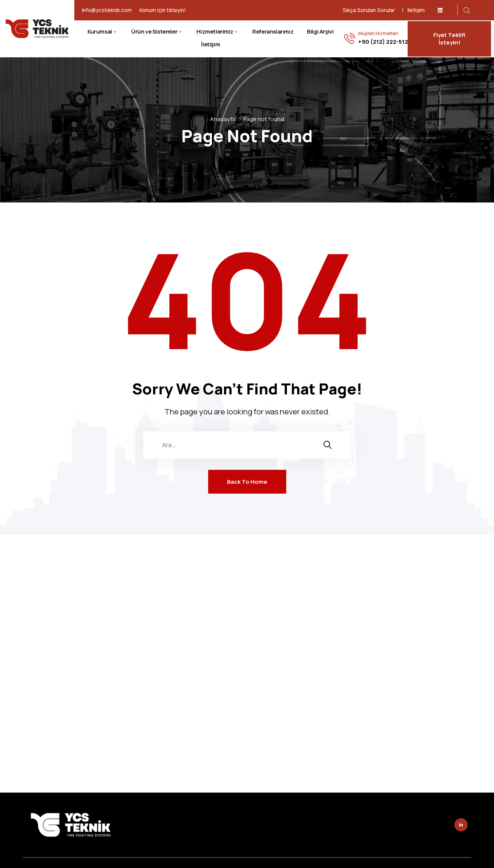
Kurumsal (100, 31)
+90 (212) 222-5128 (385, 42)
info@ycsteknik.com (107, 10)
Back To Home (247, 482)
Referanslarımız (273, 31)
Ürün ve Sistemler (154, 31)
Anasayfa (223, 119)
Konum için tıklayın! (163, 10)
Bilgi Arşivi (320, 31)
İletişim (416, 10)
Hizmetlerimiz (215, 31)
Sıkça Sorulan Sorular (369, 10)
